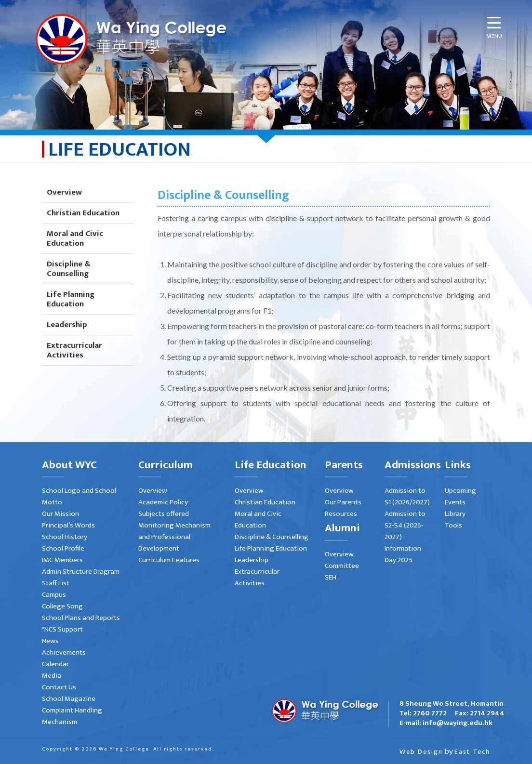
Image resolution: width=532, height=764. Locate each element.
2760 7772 (430, 713)
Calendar (55, 664)
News (50, 641)
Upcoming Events (460, 496)
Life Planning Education (71, 309)
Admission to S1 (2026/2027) (407, 496)
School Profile (63, 548)
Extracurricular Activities (74, 360)
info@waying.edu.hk (458, 723)
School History (65, 537)
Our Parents (343, 502)
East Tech (472, 752)
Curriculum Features (169, 560)
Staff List (56, 583)
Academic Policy (163, 502)
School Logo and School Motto (79, 496)
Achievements (64, 652)
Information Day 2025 (403, 554)
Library (455, 514)
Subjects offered (164, 514)
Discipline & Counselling (68, 279)
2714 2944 (487, 713)
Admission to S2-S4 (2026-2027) (405, 525)
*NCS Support (62, 629)
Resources (341, 514)
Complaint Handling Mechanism (72, 716)
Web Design (421, 752)
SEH (331, 577)
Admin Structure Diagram (81, 572)
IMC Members (62, 560)
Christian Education (83, 223)
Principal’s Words (68, 525)
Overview (64, 202)
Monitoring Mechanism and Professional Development (174, 537)
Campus (54, 595)
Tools (453, 525)
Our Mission (60, 514)
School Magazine (69, 699)
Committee (342, 566)
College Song (62, 606)
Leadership (67, 335)
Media (52, 676)
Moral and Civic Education (75, 249)
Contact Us (59, 687)
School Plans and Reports (81, 618)
